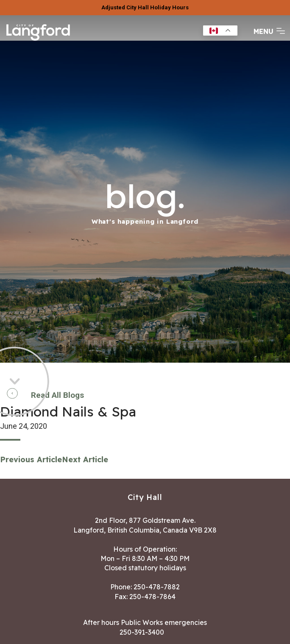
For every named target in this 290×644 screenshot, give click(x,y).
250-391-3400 (142, 632)
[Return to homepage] (38, 40)
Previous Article (31, 459)
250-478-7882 (157, 587)
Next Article (85, 459)
